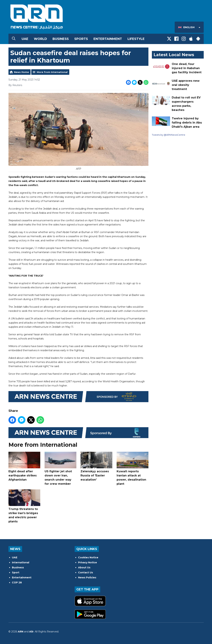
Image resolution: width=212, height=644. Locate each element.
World (40, 39)
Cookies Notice (88, 557)
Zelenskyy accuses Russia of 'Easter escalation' (96, 467)
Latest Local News (174, 55)
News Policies (87, 577)
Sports (81, 39)
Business (61, 39)
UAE (25, 39)
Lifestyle (136, 39)
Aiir (31, 632)
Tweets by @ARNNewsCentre (169, 135)
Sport (16, 572)
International (21, 562)
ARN (21, 632)
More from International (52, 72)
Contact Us (86, 572)
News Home (21, 72)
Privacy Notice (88, 562)
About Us (84, 567)
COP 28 (17, 583)
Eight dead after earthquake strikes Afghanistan (24, 467)
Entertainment (108, 39)
